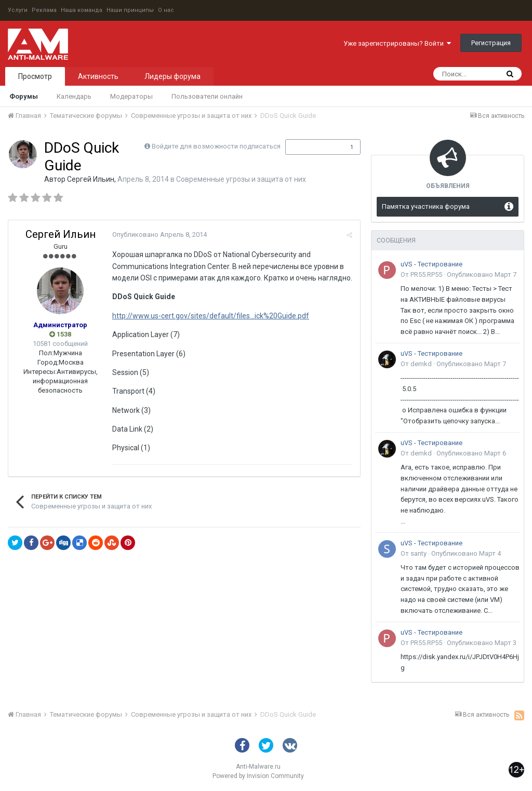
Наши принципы (130, 10)
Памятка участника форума (426, 206)
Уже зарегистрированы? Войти (397, 43)
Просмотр (35, 76)
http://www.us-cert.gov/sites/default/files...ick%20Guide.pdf (211, 316)
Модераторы (131, 96)
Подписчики (312, 147)
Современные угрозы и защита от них (241, 179)
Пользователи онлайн (207, 96)
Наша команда (82, 10)
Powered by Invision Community (258, 776)
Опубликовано (159, 234)
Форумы (24, 96)
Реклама (44, 10)
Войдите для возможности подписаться (216, 146)
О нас (166, 10)
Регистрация (491, 43)
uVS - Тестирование (431, 264)
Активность (98, 76)
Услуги (18, 10)
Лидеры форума (172, 76)
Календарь (74, 96)
